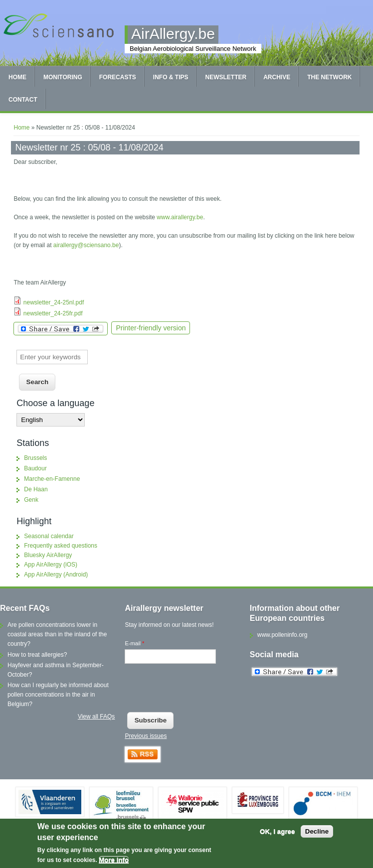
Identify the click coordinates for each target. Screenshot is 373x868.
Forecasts (118, 77)
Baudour (35, 468)
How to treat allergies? (37, 655)
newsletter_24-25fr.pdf (53, 313)
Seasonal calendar (49, 536)
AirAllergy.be (173, 34)
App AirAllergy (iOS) (51, 565)
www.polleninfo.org (282, 635)
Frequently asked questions (61, 546)
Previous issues (146, 736)
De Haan (36, 489)
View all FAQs (96, 717)
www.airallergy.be (180, 217)
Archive (277, 77)
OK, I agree (277, 831)
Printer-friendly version (151, 328)
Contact (23, 100)
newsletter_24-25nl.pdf (54, 302)
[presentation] (200, 690)
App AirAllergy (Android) (56, 575)
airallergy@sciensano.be (86, 245)
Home (17, 77)
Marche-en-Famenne (52, 479)
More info (114, 860)
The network (329, 77)
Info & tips (171, 77)
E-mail (134, 643)
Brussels (35, 458)
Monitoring (63, 77)
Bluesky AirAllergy (48, 555)
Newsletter (226, 77)
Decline (317, 831)
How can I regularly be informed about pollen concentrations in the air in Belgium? (58, 695)
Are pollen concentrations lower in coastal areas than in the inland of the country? (57, 634)
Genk (31, 500)
